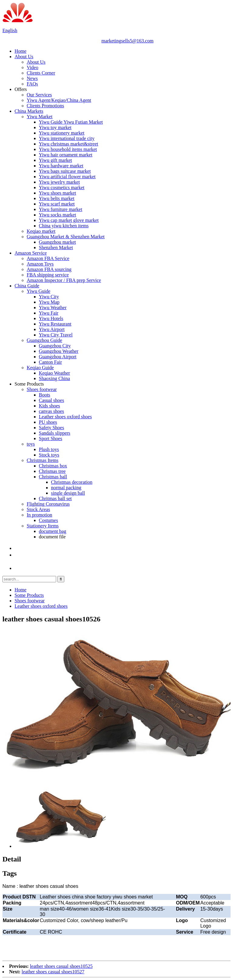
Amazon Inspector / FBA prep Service (64, 280)
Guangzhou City (55, 346)
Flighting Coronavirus (48, 504)
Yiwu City (49, 297)
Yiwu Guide (39, 291)
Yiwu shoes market (57, 193)
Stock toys (49, 455)
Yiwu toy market (55, 127)
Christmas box (53, 466)
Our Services (39, 95)
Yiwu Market (40, 117)
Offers (21, 89)
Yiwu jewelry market (59, 182)
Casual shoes (51, 400)
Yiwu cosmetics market (62, 187)
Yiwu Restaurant (55, 324)
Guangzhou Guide (44, 340)
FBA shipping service (48, 275)
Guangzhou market (57, 242)
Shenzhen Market (56, 248)
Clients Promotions (45, 106)
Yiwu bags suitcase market (65, 171)
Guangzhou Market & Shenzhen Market (66, 237)
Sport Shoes (51, 438)
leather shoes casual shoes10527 (53, 972)
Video (32, 67)
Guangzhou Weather (59, 351)
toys (31, 444)
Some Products (29, 384)
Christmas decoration (72, 482)
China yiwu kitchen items (64, 226)
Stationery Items (43, 526)
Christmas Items (42, 460)
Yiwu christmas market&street (69, 144)
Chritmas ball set (55, 498)
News (32, 78)
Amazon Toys (40, 264)
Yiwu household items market (68, 149)
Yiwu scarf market (57, 204)
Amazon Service (31, 253)
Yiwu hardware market (61, 166)
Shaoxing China (54, 378)
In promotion (39, 515)
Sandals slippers (55, 433)
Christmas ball (53, 477)
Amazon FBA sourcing (49, 269)
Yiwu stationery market (62, 133)
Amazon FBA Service (48, 258)
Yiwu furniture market (61, 209)
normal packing (66, 488)
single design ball (68, 493)
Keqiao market (41, 231)
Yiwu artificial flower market (67, 177)
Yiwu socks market (57, 215)
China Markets (29, 111)
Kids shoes (49, 406)
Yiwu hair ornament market (66, 155)
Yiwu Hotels (51, 318)
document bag (52, 531)
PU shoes (48, 422)
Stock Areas (38, 509)
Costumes (48, 520)
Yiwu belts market (57, 198)
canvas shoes (51, 411)
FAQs (32, 84)
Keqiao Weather (54, 373)
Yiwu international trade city (67, 138)
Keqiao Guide (40, 368)
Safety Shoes (51, 428)
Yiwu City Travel (56, 335)
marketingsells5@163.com (127, 41)
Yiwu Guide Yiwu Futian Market (71, 122)
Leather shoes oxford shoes (65, 417)
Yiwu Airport (52, 329)
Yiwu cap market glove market (69, 220)
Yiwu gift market (55, 160)
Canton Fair (50, 362)
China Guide (27, 286)
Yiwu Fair (49, 313)
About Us (24, 57)
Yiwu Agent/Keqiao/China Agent (59, 100)
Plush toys (49, 449)
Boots (44, 395)
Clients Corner (41, 73)
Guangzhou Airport (58, 357)
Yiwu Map (49, 302)
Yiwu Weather (53, 308)
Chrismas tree (52, 471)
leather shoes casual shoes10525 (61, 966)
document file (52, 537)
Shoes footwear (42, 389)
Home (20, 51)
